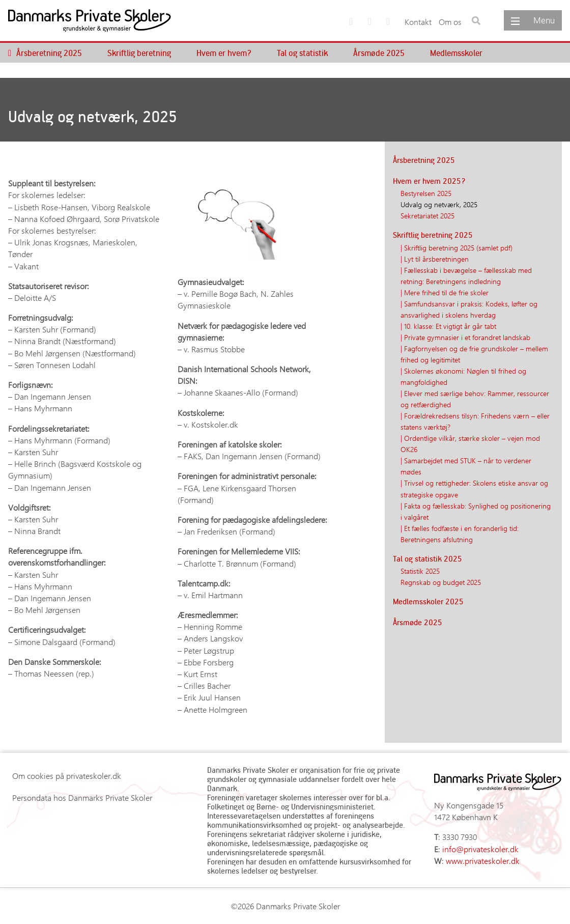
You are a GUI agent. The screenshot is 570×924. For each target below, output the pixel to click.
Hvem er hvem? (224, 53)
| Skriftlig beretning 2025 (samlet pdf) (457, 247)
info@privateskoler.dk (480, 849)
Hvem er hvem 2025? (429, 181)
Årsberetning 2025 (49, 53)
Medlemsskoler (456, 53)
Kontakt (418, 22)
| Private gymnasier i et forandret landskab (465, 337)
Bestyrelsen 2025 (426, 193)
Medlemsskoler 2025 (428, 601)
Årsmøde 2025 (379, 53)
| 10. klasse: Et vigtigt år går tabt (448, 326)
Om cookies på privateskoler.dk (67, 776)
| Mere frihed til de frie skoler (445, 292)
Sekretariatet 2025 (427, 215)
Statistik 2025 (420, 571)
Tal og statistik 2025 (427, 558)
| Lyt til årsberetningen (435, 259)
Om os (450, 22)
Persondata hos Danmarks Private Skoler (82, 797)
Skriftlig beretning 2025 (433, 235)
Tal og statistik (302, 53)
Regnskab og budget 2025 (441, 582)
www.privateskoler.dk (483, 861)
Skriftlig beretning (139, 53)
